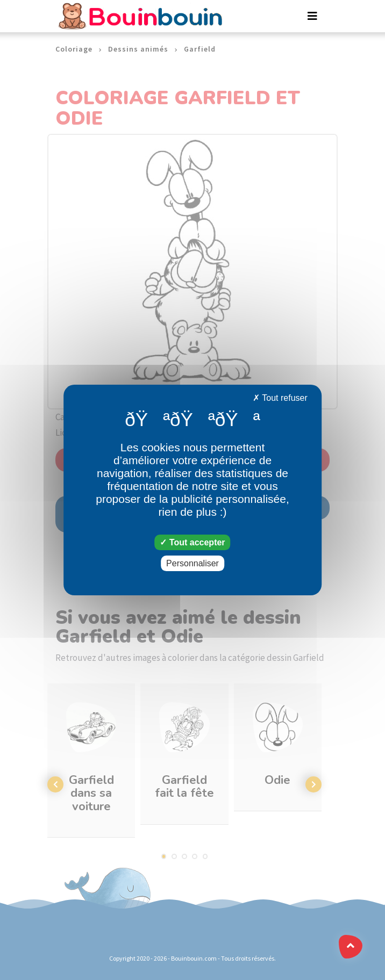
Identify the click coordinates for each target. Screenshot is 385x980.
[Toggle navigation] (312, 16)
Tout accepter (192, 542)
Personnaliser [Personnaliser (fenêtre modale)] (192, 563)
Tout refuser (280, 398)
